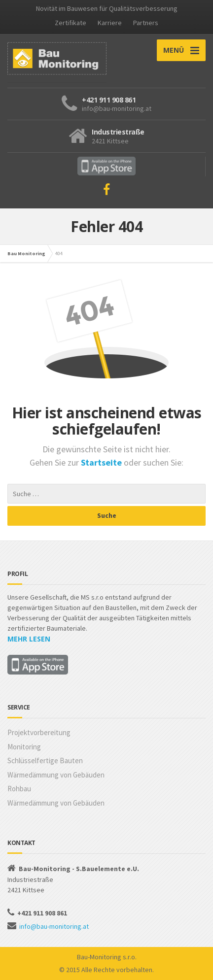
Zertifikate (71, 23)
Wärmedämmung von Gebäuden (56, 775)
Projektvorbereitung (39, 732)
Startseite (102, 462)
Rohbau (19, 789)
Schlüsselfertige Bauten (45, 760)
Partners (146, 23)
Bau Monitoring (26, 253)
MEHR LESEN (29, 639)
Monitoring (24, 747)
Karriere (110, 23)
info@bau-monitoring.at (54, 926)
